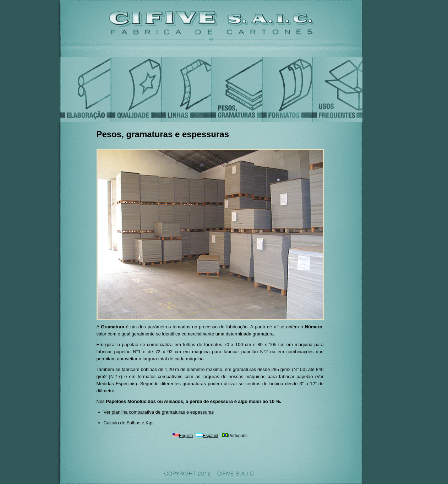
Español (210, 436)
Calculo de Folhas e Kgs (129, 423)
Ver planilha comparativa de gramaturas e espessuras (159, 412)
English (186, 436)
